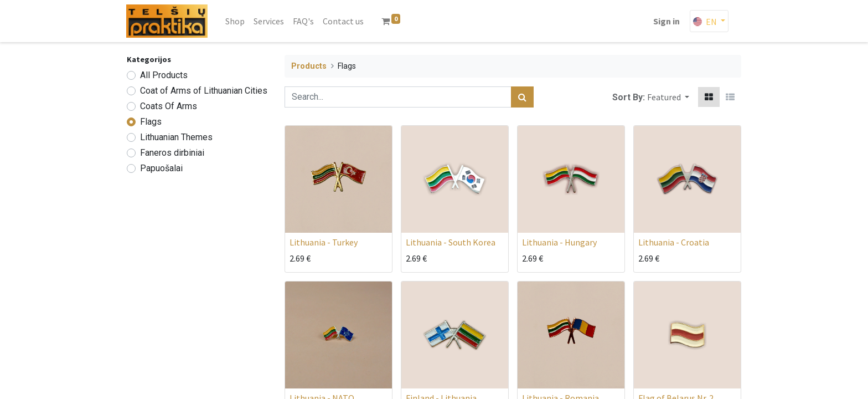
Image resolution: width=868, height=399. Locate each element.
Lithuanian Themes (176, 137)
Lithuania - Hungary (559, 242)
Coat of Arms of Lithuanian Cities (204, 91)
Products (309, 66)
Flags (151, 122)
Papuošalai (161, 168)
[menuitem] (236, 21)
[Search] (522, 97)
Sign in (666, 21)
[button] (668, 97)
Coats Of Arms (169, 106)
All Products (164, 75)
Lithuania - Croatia (674, 242)
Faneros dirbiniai (172, 153)
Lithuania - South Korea (451, 242)
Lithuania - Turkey (324, 242)
